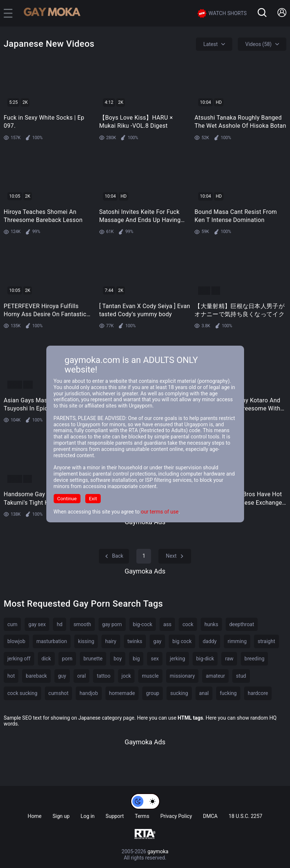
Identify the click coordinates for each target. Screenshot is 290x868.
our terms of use (160, 512)
